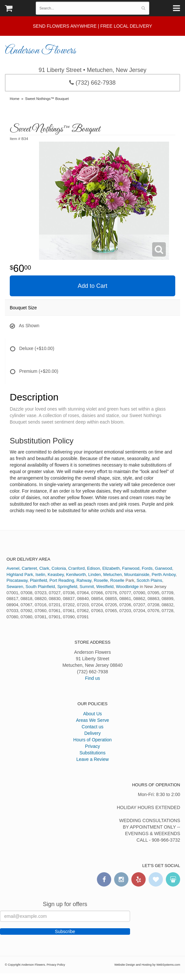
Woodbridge (127, 587)
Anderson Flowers (40, 51)
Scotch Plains (149, 580)
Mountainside (137, 574)
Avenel (13, 568)
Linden (94, 574)
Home (15, 99)
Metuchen (113, 574)
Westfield (105, 587)
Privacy (93, 746)
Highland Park (20, 574)
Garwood (164, 568)
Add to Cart (92, 286)
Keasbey (56, 574)
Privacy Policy (56, 965)
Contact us (92, 727)
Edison (94, 568)
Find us (93, 678)
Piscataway (17, 580)
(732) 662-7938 (92, 83)
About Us (93, 714)
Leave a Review (93, 759)
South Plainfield (40, 587)
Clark (44, 568)
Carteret (29, 568)
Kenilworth (76, 574)
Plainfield (39, 580)
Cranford (77, 568)
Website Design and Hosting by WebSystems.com (147, 965)
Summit (87, 587)
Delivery (92, 733)
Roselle (101, 580)
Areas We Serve (93, 720)
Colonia (59, 568)
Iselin (40, 574)
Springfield (67, 587)
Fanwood (131, 568)
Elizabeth (111, 568)
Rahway (84, 580)
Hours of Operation (92, 740)
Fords (147, 568)
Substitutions (92, 753)
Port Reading (62, 580)
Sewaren (15, 587)
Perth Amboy (163, 574)
